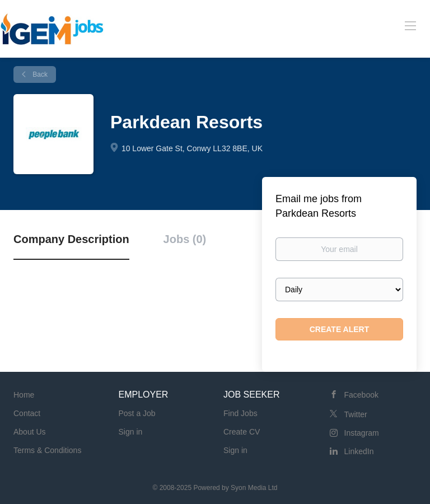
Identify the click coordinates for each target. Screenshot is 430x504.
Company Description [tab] (71, 239)
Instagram (362, 433)
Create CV (242, 432)
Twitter (356, 414)
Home (24, 395)
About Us (30, 432)
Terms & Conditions (47, 450)
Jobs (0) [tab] (185, 239)
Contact (27, 413)
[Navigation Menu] (410, 25)
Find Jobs (240, 413)
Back (39, 74)
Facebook (361, 395)
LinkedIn (359, 451)
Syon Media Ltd (254, 488)
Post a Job (137, 413)
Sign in (131, 432)
